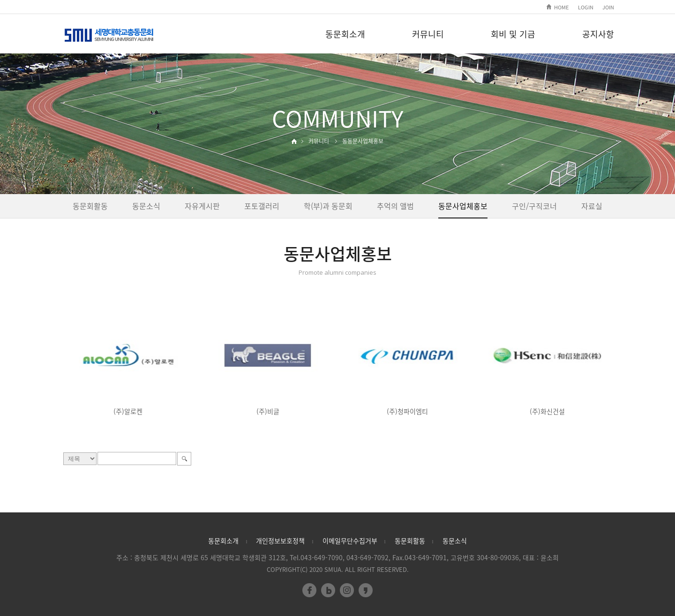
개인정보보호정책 (280, 541)
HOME (561, 7)
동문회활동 (90, 206)
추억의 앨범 (395, 206)
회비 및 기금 (513, 34)
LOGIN (586, 7)
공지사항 (598, 34)
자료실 (592, 206)
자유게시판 (202, 206)
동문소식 (146, 206)
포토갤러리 (262, 206)
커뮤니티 (428, 34)
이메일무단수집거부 (350, 541)
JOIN (608, 7)
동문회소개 (345, 34)
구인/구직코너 (534, 206)
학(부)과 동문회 (328, 206)
